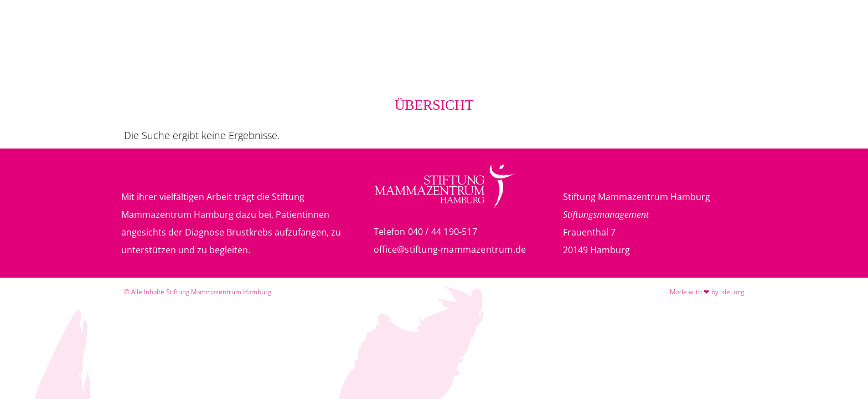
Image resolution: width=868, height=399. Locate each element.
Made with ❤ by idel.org (707, 292)
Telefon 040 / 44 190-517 (425, 232)
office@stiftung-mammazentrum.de (450, 249)
